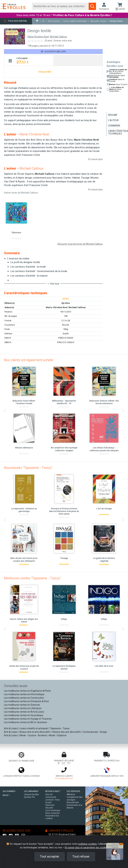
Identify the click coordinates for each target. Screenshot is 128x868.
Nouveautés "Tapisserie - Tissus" (28, 468)
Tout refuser (81, 856)
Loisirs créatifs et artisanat (34, 728)
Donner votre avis (63, 41)
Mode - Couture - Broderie (33, 735)
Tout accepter (50, 856)
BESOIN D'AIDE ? (53, 791)
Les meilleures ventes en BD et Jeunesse (25, 722)
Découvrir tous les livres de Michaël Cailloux (80, 244)
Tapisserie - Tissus (60, 728)
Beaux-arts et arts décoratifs (35, 732)
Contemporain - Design (95, 732)
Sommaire (114, 126)
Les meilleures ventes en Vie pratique (24, 715)
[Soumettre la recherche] (92, 6)
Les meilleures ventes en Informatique (24, 694)
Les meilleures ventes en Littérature (23, 708)
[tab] (29, 60)
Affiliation (71, 794)
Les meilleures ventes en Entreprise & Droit (26, 701)
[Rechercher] (60, 6)
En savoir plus (95, 159)
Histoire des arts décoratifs (66, 732)
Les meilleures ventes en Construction (24, 698)
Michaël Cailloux (58, 37)
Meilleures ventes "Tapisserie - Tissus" (32, 578)
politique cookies (87, 844)
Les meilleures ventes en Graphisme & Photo (27, 691)
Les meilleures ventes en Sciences (22, 705)
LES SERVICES (73, 791)
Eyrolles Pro (29, 797)
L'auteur (113, 120)
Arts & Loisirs (11, 728)
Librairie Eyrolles (31, 794)
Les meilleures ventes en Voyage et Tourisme (28, 719)
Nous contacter (52, 813)
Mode (52, 735)
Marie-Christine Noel (38, 37)
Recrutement (73, 802)
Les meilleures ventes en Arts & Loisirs (24, 712)
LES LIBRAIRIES (31, 791)
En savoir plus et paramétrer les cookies (86, 848)
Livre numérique (53, 810)
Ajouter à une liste (53, 51)
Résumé (113, 115)
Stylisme (62, 735)
